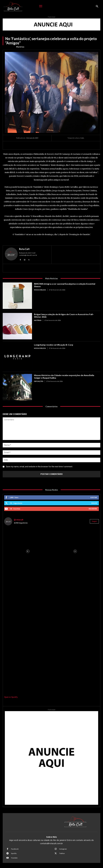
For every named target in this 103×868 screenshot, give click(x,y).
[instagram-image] (28, 551)
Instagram (63, 849)
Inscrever (93, 509)
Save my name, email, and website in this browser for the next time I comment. (39, 467)
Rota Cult (24, 249)
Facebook (15, 849)
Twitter (62, 853)
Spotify (14, 853)
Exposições (39, 381)
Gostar (94, 497)
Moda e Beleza (40, 290)
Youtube (14, 858)
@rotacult (19, 520)
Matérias (20, 47)
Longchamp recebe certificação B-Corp (54, 345)
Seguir (94, 503)
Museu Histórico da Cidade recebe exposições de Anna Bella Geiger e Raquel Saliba (64, 376)
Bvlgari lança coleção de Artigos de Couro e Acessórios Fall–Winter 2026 (64, 316)
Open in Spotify (11, 697)
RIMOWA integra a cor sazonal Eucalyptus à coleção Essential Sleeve (65, 285)
